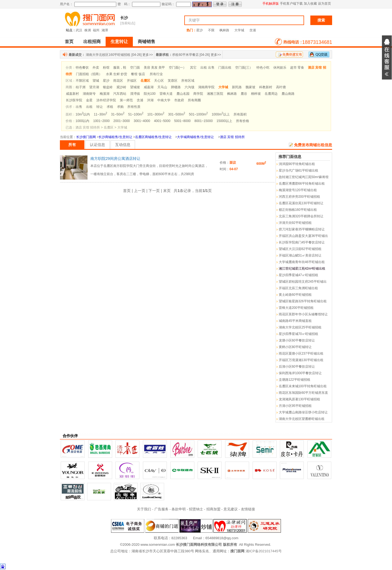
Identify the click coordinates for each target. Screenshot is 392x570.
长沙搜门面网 (86, 137)
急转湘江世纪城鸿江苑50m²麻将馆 (304, 177)
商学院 (198, 94)
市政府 (179, 100)
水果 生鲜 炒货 (117, 74)
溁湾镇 (135, 94)
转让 (100, 107)
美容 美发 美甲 (154, 68)
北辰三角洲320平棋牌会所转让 (301, 216)
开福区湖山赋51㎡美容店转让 (300, 255)
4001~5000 (162, 121)
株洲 (88, 30)
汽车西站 (120, 94)
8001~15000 (203, 121)
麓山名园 (183, 94)
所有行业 (156, 74)
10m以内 (83, 114)
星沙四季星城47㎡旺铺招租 (298, 275)
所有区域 (188, 81)
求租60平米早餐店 (185, 55)
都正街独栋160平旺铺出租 (298, 210)
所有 (72, 145)
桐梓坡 (256, 94)
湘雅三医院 (215, 94)
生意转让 (119, 42)
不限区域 (82, 81)
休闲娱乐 (280, 68)
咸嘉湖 (149, 87)
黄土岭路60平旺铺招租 (295, 295)
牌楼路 (176, 87)
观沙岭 (121, 87)
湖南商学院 (206, 87)
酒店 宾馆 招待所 (232, 137)
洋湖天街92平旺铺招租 (295, 223)
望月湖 (94, 87)
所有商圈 (194, 100)
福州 (96, 30)
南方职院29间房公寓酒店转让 (115, 158)
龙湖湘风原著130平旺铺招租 (299, 399)
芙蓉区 (173, 81)
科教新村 (266, 87)
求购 (120, 107)
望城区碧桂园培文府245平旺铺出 (303, 282)
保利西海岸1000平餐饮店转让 (300, 373)
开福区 (132, 81)
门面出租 (225, 68)
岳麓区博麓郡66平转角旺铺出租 (302, 184)
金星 (89, 100)
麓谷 (244, 94)
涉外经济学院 (106, 100)
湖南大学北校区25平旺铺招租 (300, 327)
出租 (89, 107)
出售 (79, 107)
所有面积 (240, 114)
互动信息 (123, 145)
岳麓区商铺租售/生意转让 (153, 137)
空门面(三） (244, 68)
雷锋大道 (166, 94)
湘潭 (105, 30)
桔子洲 (81, 87)
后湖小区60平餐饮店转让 (297, 367)
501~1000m (198, 114)
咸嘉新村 (72, 94)
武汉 (79, 30)
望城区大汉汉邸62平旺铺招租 (300, 249)
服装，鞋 (120, 68)
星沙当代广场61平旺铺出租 (298, 170)
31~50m (118, 114)
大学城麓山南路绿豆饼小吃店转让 (303, 412)
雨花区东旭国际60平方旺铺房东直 (303, 393)
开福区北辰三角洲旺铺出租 (298, 288)
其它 (193, 68)
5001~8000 (182, 121)
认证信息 (97, 145)
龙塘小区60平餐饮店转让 (297, 340)
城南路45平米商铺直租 (295, 321)
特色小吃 (263, 68)
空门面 (135, 68)
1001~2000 (101, 121)
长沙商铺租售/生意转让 (115, 137)
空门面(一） (177, 68)
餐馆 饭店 (138, 74)
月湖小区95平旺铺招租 (295, 406)
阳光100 (150, 94)
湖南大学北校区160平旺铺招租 (108, 55)
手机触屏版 (271, 4)
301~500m (177, 114)
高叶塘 (281, 87)
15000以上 (224, 121)
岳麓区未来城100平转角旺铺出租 (303, 386)
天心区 (159, 81)
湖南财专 (89, 94)
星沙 (200, 30)
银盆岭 (108, 87)
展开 (387, 57)
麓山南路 (288, 94)
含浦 (253, 30)
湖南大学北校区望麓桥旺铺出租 (302, 419)
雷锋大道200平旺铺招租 (296, 308)
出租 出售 (207, 68)
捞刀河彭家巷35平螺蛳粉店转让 (302, 229)
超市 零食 (297, 68)
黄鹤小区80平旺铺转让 (295, 347)
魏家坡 (250, 87)
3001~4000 (142, 121)
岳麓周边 (271, 94)
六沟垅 (189, 87)
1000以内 (83, 121)
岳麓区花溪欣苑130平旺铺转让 (301, 203)
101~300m (156, 114)
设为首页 (324, 4)
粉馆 (106, 68)
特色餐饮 (82, 68)
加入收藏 (310, 4)
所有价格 (243, 121)
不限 (211, 30)
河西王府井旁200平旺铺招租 (299, 197)
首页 (69, 42)
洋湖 (150, 100)
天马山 (162, 87)
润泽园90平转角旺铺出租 (297, 164)
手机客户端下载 (291, 4)
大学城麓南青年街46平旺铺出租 (302, 262)
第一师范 (126, 100)
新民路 (237, 87)
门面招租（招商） (89, 74)
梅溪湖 (105, 94)
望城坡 (135, 87)
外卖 (96, 68)
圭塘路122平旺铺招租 (295, 380)
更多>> (148, 55)
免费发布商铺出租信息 (313, 145)
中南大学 (164, 100)
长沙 (124, 18)
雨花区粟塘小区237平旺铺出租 (301, 353)
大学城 (239, 30)
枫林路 (224, 30)
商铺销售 (146, 42)
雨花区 (118, 81)
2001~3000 (122, 121)
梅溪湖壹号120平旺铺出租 (298, 190)
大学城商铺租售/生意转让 (195, 137)
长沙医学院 (74, 100)
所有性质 (134, 107)
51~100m (136, 114)
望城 (96, 81)
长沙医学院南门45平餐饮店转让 (302, 242)
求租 (110, 107)
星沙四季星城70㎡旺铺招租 (298, 334)
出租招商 (92, 42)
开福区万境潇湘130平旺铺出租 (301, 360)
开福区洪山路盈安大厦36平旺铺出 (303, 236)
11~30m (100, 114)
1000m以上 (220, 114)
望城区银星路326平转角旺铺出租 (303, 301)
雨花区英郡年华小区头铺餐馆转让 (303, 314)
